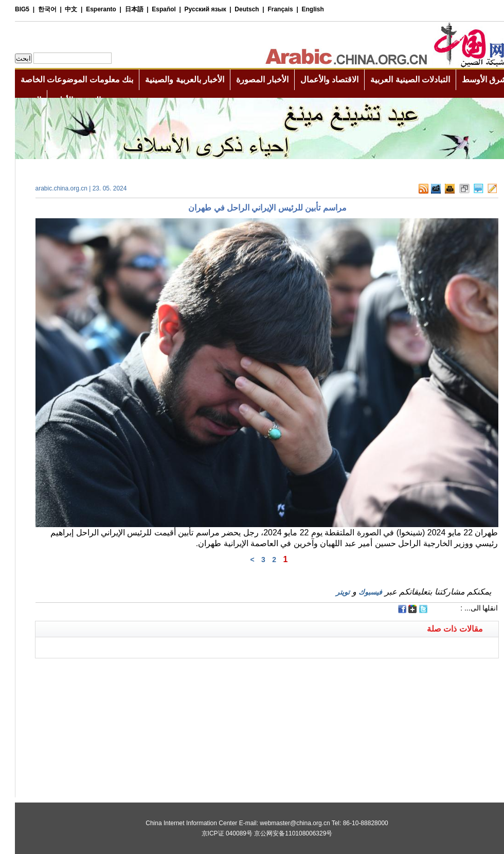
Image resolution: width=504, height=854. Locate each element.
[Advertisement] (136, 671)
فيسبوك (355, 592)
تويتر (328, 592)
